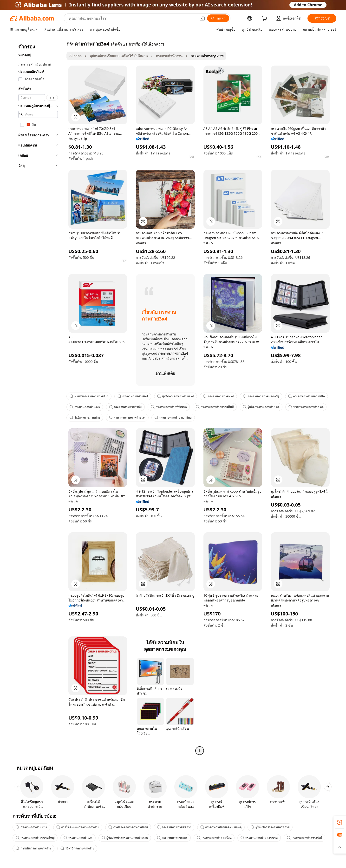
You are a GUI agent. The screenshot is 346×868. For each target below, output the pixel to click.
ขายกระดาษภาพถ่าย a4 (306, 407)
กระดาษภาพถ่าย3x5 (85, 407)
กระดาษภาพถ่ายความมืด (307, 396)
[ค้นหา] (218, 18)
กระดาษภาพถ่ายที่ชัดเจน (169, 407)
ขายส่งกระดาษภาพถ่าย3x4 (89, 396)
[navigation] (37, 398)
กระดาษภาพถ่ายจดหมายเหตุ (221, 827)
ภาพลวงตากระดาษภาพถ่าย (128, 827)
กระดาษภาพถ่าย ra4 (218, 396)
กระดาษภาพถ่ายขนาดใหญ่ (35, 838)
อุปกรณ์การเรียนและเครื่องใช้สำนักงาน (119, 56)
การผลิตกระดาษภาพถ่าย (33, 848)
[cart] (265, 19)
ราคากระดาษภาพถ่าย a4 (127, 417)
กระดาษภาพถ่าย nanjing (173, 417)
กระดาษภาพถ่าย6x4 (133, 396)
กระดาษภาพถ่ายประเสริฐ (261, 396)
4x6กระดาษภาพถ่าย (85, 417)
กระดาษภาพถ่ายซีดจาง (174, 827)
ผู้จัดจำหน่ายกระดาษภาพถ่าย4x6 (125, 838)
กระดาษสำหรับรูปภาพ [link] (207, 56)
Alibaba (75, 56)
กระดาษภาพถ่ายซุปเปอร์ (304, 838)
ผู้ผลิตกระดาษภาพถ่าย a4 (176, 396)
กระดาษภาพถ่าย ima (31, 827)
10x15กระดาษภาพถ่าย (77, 848)
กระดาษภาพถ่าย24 (78, 838)
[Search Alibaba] (132, 18)
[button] (202, 18)
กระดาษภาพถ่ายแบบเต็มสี (215, 407)
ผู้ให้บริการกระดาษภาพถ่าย (270, 827)
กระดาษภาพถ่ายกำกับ (125, 407)
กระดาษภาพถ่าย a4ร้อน (214, 838)
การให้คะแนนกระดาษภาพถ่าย (78, 827)
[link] (340, 822)
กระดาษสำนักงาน (169, 56)
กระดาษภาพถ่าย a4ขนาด (259, 838)
